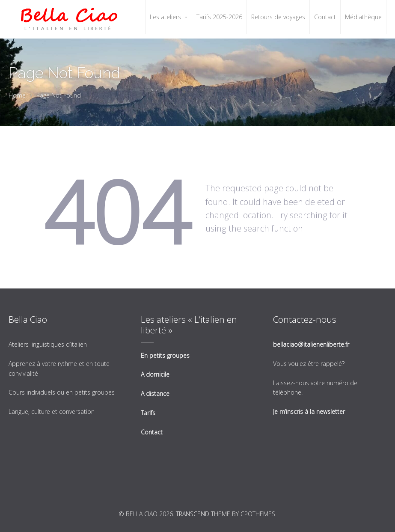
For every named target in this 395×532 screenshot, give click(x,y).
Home (17, 95)
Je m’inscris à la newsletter (309, 412)
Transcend (193, 514)
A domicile (155, 374)
